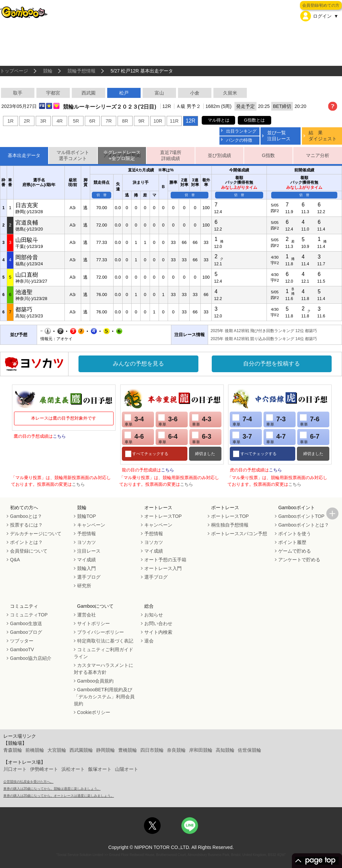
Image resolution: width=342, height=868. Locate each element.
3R (43, 121)
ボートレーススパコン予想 (239, 534)
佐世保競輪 (249, 750)
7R (109, 121)
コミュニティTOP (29, 615)
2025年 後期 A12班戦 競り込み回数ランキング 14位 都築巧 (264, 339)
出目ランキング (241, 131)
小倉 (195, 93)
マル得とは (219, 120)
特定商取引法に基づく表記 (105, 641)
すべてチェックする (150, 454)
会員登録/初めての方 (321, 5)
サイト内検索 (158, 632)
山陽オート (127, 769)
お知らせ (154, 615)
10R (158, 121)
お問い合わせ (158, 623)
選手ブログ (89, 577)
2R (27, 121)
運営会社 (87, 615)
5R (76, 121)
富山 (159, 93)
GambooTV (22, 649)
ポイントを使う (295, 534)
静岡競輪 (106, 750)
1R (10, 121)
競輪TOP (87, 516)
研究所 (84, 586)
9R (141, 121)
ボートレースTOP (230, 516)
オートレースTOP (163, 516)
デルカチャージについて (36, 534)
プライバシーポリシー (101, 632)
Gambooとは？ (26, 516)
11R (174, 121)
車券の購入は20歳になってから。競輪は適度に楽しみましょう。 (52, 789)
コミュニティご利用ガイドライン (104, 653)
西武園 (89, 93)
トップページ (14, 71)
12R (191, 121)
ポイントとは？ (26, 542)
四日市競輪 (152, 750)
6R (92, 121)
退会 (149, 641)
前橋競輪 (35, 750)
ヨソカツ (87, 542)
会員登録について (29, 551)
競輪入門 (87, 568)
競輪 (48, 71)
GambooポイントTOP (301, 516)
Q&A (15, 560)
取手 (18, 93)
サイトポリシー (94, 623)
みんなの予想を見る (138, 364)
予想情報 (87, 534)
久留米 (230, 93)
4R (59, 121)
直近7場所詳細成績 (171, 156)
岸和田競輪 (201, 750)
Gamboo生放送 (26, 623)
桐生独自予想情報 (230, 525)
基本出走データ (24, 155)
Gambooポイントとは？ (304, 525)
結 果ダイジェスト (323, 135)
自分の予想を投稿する (272, 364)
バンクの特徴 (239, 140)
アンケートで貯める (299, 560)
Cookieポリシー (94, 712)
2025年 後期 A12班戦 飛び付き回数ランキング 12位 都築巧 (264, 331)
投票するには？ (26, 525)
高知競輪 (225, 750)
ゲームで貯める (295, 551)
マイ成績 (87, 560)
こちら (59, 436)
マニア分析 (318, 155)
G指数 (268, 155)
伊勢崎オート (44, 769)
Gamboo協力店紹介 (31, 658)
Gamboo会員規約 (96, 681)
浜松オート (73, 769)
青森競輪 (13, 750)
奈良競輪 (176, 750)
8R (125, 121)
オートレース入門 (163, 568)
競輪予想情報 (81, 71)
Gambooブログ (26, 632)
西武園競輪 (81, 750)
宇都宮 (53, 93)
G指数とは (254, 120)
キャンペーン (91, 525)
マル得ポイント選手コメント (73, 156)
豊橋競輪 (128, 750)
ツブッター (22, 641)
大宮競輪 (57, 750)
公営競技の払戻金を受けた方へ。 (28, 782)
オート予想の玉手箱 (165, 560)
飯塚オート (100, 769)
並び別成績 (219, 155)
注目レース (89, 551)
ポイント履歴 (292, 542)
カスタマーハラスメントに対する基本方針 (104, 669)
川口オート (15, 769)
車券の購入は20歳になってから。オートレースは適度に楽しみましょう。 (59, 796)
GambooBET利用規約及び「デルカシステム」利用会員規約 (104, 697)
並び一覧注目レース (279, 135)
